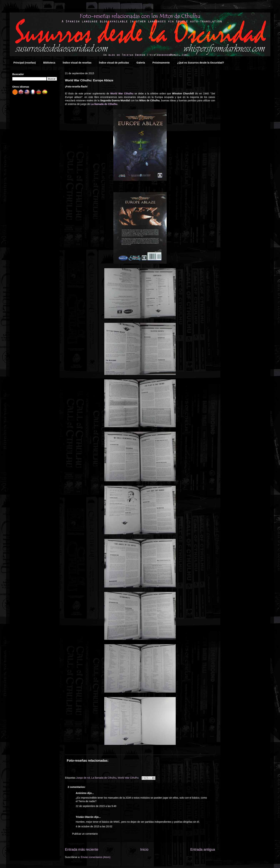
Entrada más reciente (82, 849)
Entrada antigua (203, 849)
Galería (141, 63)
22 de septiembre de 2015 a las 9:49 (96, 806)
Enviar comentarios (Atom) (96, 857)
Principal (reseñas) (25, 63)
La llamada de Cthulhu (104, 104)
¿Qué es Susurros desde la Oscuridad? (201, 63)
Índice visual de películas (114, 63)
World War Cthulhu (122, 94)
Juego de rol (83, 778)
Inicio (144, 849)
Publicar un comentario (85, 834)
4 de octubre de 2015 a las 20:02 (94, 826)
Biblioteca (49, 63)
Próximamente (161, 63)
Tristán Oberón (85, 817)
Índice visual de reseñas (77, 63)
